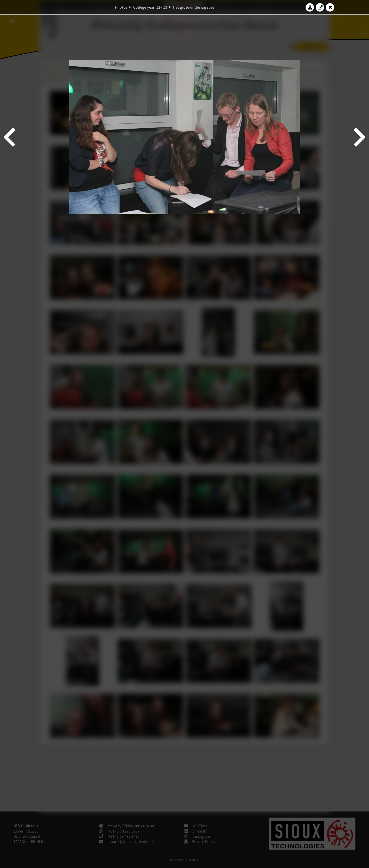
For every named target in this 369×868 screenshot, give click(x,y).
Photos (121, 7)
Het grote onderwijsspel (193, 7)
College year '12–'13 (150, 7)
